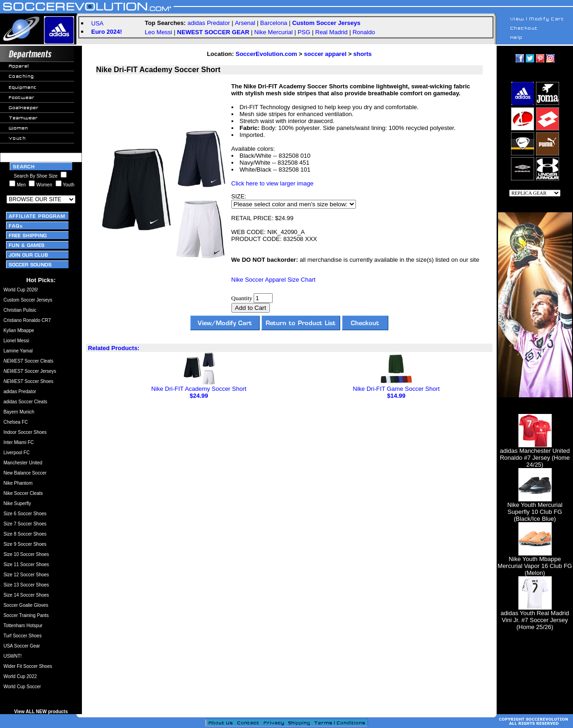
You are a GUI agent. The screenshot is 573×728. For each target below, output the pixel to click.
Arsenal (245, 23)
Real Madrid (331, 32)
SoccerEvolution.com (266, 54)
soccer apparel (325, 54)
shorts (362, 54)
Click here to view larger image (273, 183)
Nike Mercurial (273, 32)
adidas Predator (209, 23)
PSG (304, 32)
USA (97, 23)
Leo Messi (159, 32)
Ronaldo (364, 32)
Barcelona (274, 23)
